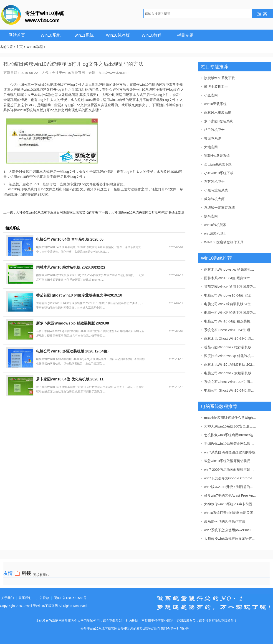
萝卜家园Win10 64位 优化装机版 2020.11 (70, 379)
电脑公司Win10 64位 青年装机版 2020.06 (70, 239)
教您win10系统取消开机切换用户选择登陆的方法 (230, 461)
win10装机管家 (215, 225)
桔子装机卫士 (214, 130)
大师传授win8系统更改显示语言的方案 (230, 539)
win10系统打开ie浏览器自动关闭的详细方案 (230, 513)
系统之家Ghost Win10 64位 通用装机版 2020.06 (230, 330)
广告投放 (43, 598)
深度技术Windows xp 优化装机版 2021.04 (230, 356)
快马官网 (211, 216)
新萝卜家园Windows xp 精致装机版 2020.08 (73, 323)
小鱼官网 (211, 95)
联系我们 (25, 598)
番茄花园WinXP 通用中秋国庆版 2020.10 (230, 287)
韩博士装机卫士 (216, 87)
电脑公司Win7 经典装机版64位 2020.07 (230, 304)
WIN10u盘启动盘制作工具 (224, 242)
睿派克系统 (213, 138)
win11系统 (84, 35)
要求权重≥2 (41, 575)
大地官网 (211, 147)
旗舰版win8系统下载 (220, 78)
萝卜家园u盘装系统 (219, 121)
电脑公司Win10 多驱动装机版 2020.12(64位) (72, 351)
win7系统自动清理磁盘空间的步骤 (230, 452)
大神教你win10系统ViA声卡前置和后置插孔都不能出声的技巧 (230, 504)
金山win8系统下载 (218, 164)
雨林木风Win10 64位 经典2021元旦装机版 (230, 278)
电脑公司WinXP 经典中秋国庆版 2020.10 (230, 313)
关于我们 (8, 598)
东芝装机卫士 (214, 182)
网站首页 (17, 35)
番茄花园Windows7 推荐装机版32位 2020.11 (230, 347)
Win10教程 (151, 35)
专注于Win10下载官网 (42, 606)
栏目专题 (185, 35)
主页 (19, 47)
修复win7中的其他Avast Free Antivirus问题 (230, 495)
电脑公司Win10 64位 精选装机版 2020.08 (230, 321)
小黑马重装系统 (216, 190)
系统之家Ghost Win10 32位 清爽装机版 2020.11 (230, 382)
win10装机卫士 (215, 233)
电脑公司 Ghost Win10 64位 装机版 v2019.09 (230, 390)
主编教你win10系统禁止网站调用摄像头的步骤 (230, 444)
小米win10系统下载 (219, 173)
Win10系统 (50, 35)
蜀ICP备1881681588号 (70, 598)
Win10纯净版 (118, 35)
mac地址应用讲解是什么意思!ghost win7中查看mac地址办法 (230, 418)
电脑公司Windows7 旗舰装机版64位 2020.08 (230, 373)
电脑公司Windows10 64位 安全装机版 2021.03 (230, 295)
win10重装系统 (215, 104)
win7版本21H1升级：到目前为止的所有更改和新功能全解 (230, 487)
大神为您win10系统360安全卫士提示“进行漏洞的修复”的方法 (230, 426)
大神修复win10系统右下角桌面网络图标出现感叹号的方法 (57, 212)
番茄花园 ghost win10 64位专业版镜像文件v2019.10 (79, 295)
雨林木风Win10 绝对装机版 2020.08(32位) (71, 267)
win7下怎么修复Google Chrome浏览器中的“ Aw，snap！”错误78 (230, 478)
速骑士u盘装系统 (217, 156)
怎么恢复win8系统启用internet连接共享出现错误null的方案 (230, 435)
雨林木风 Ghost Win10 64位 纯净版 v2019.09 (230, 338)
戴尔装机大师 (214, 199)
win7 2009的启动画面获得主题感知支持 (230, 469)
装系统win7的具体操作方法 (225, 521)
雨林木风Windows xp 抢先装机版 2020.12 (230, 269)
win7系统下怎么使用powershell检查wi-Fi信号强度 (230, 530)
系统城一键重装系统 (219, 208)
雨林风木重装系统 (218, 112)
